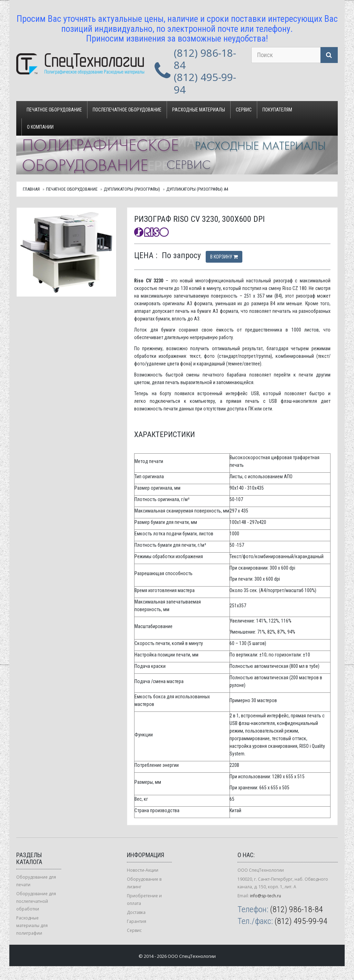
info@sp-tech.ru (265, 896)
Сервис (244, 110)
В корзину (224, 257)
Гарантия (137, 921)
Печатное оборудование (54, 110)
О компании (40, 127)
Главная (31, 189)
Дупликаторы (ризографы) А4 (197, 189)
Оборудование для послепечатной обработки (36, 901)
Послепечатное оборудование (127, 110)
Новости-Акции (143, 870)
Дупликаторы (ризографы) (132, 189)
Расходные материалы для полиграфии (32, 925)
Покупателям (277, 110)
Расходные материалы (199, 110)
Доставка (136, 912)
